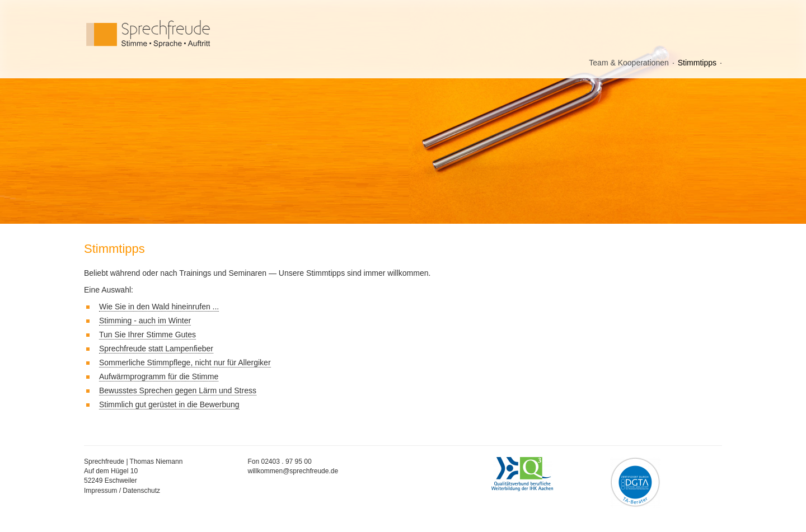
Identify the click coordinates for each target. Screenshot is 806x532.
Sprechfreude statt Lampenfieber (156, 349)
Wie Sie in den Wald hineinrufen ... (159, 307)
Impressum (100, 491)
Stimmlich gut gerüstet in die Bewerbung (169, 404)
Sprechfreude (174, 34)
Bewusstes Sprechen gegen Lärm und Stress (178, 390)
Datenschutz (141, 491)
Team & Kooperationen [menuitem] (629, 63)
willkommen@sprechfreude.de (293, 471)
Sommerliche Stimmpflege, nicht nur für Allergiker (185, 362)
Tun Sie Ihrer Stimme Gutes (147, 335)
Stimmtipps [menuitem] (697, 63)
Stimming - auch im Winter (145, 321)
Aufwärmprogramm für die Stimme (159, 376)
